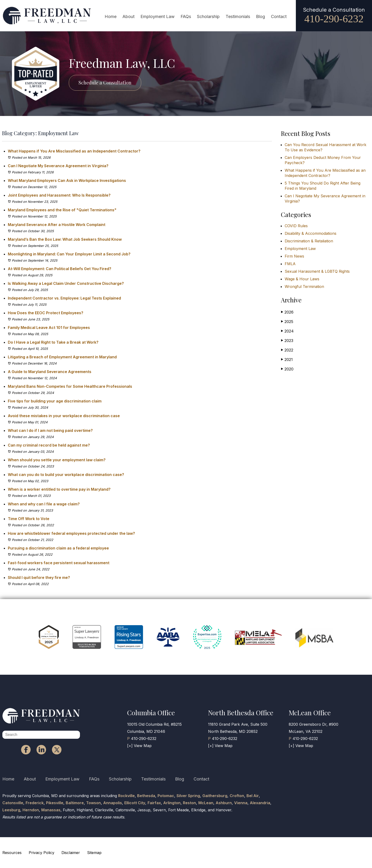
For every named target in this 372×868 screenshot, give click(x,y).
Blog (260, 16)
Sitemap (94, 853)
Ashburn (224, 803)
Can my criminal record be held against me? (49, 445)
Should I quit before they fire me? (39, 577)
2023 (287, 340)
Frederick (35, 803)
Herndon (31, 810)
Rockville (126, 796)
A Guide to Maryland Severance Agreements (50, 372)
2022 (287, 350)
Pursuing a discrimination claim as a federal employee (58, 548)
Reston (189, 803)
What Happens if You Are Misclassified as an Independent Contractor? (74, 151)
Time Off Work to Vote (29, 519)
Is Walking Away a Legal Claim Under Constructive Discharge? (66, 283)
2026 (287, 312)
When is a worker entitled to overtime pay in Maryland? (59, 489)
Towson (93, 803)
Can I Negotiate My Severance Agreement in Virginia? (58, 166)
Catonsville (13, 803)
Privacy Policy (42, 853)
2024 (287, 331)
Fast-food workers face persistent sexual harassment (59, 563)
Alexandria (260, 803)
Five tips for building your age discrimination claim (55, 401)
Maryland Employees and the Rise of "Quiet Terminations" (62, 210)
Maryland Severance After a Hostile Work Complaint (57, 225)
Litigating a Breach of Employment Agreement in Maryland (63, 357)
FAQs (186, 16)
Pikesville (55, 803)
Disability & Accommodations (311, 233)
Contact (279, 16)
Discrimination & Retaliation (309, 241)
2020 (287, 369)
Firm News (294, 256)
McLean (206, 803)
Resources (12, 853)
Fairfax (154, 803)
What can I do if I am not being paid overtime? (50, 430)
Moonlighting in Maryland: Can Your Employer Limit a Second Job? (69, 254)
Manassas (51, 810)
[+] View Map (139, 746)
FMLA (290, 264)
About (128, 16)
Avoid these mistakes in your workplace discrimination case (64, 416)
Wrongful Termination (304, 286)
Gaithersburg (215, 796)
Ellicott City (135, 803)
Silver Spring (188, 796)
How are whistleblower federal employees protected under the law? (71, 533)
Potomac (166, 796)
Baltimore (75, 803)
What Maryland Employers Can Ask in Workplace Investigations (67, 180)
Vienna (241, 803)
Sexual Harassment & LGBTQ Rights (317, 271)
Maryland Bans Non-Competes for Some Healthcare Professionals (70, 386)
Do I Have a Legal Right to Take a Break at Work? (53, 342)
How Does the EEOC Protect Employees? (46, 313)
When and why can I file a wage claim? (44, 504)
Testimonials (238, 16)
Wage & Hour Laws (302, 279)
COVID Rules (296, 226)
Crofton (237, 796)
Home (111, 16)
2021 (287, 359)
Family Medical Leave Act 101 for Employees (49, 328)
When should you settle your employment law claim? (57, 460)
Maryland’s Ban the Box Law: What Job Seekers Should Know (65, 239)
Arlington (172, 803)
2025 (287, 321)
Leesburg (11, 810)
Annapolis (113, 803)
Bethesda (146, 796)
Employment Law (158, 16)
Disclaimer (71, 853)
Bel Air (253, 796)
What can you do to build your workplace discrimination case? (66, 475)
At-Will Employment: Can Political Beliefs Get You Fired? (60, 269)
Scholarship (208, 16)
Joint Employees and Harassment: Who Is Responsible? (59, 195)
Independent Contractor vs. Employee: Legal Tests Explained (64, 298)
